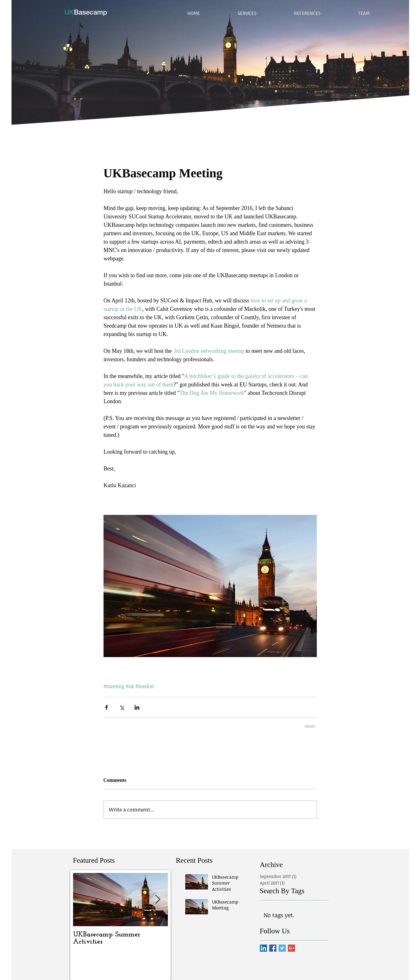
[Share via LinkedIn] (137, 707)
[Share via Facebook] (106, 707)
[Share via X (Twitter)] (122, 707)
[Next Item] (158, 900)
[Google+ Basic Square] (291, 948)
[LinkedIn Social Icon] (263, 948)
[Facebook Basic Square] (273, 948)
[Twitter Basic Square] (282, 948)
